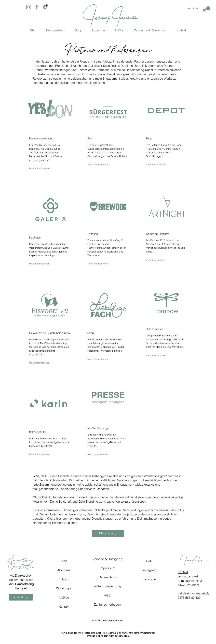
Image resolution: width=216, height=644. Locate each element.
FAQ (149, 561)
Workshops (64, 588)
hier (58, 519)
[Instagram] (29, 7)
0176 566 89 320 (189, 598)
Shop (64, 579)
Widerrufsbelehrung (107, 586)
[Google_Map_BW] (45, 7)
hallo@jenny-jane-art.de (194, 593)
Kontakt (183, 572)
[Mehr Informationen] (39, 168)
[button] (206, 9)
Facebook (149, 579)
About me (64, 570)
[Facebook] (37, 7)
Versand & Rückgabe (107, 559)
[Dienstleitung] (108, 533)
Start (64, 561)
